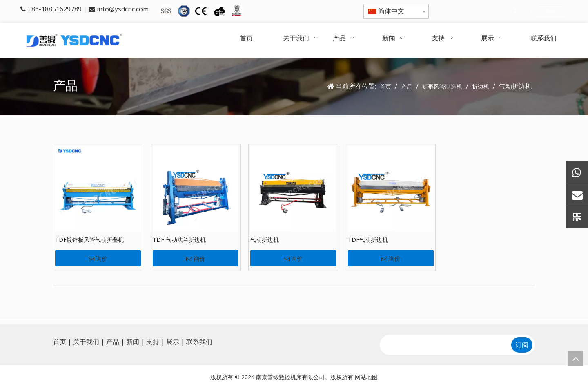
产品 (113, 342)
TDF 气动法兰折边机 (179, 240)
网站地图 (366, 377)
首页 (60, 342)
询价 (98, 259)
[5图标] (202, 11)
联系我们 (199, 342)
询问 (549, 10)
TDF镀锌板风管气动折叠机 (89, 240)
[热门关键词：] (514, 11)
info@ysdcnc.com (123, 9)
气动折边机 (265, 240)
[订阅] (522, 345)
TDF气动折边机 (368, 240)
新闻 (133, 342)
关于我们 (86, 342)
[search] (445, 345)
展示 (173, 342)
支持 (153, 342)
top (575, 358)
